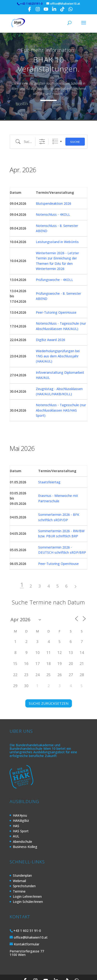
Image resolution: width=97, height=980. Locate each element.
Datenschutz (30, 974)
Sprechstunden (24, 872)
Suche (75, 128)
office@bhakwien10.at (31, 923)
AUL (16, 822)
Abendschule (22, 827)
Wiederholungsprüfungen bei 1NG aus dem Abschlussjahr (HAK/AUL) (58, 342)
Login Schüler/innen (28, 888)
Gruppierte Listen (55, 127)
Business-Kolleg (25, 833)
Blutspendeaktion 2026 (54, 189)
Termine (19, 877)
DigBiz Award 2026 (50, 326)
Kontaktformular (27, 930)
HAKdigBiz (21, 806)
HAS (16, 812)
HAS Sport (21, 817)
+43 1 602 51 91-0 (27, 917)
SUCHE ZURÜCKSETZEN (49, 689)
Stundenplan (22, 861)
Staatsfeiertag (49, 468)
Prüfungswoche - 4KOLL (54, 266)
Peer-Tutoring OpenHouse (56, 298)
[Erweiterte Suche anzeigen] (42, 127)
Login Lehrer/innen (27, 882)
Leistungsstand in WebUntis (57, 228)
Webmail (19, 867)
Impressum (52, 974)
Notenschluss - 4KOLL (53, 200)
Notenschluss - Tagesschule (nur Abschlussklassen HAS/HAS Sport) (61, 396)
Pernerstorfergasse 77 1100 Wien (27, 939)
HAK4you (20, 801)
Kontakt (71, 974)
